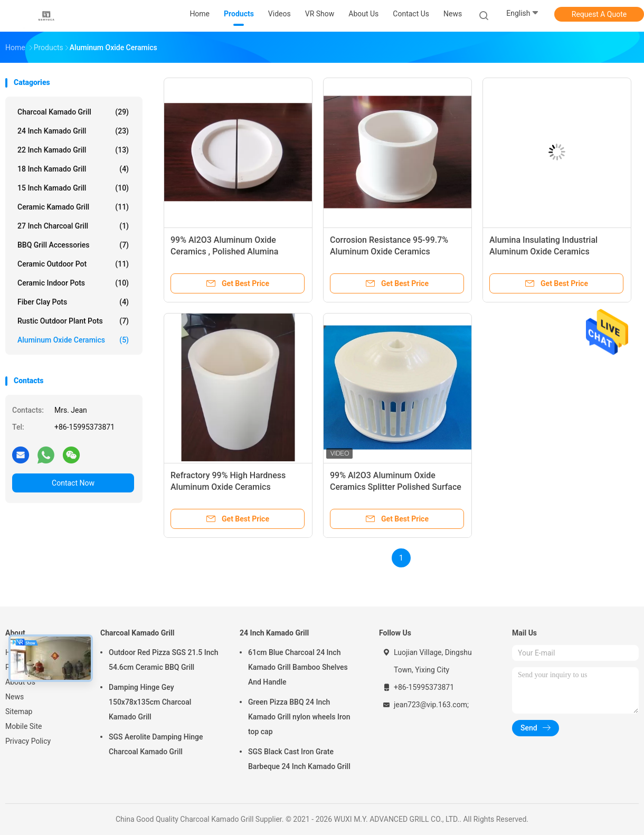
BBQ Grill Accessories (73, 245)
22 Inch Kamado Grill (73, 150)
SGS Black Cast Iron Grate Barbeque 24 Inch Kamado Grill (299, 759)
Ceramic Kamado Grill (73, 207)
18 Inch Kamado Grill (73, 169)
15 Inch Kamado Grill (73, 188)
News (15, 697)
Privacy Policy (28, 741)
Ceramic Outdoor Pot (73, 264)
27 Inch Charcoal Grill (73, 226)
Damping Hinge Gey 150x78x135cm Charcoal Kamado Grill (150, 702)
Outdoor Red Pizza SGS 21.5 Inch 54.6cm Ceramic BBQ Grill (164, 660)
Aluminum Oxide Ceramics (73, 340)
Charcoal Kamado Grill (73, 112)
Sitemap (19, 711)
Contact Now (73, 483)
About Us (20, 682)
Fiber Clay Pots (73, 302)
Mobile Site (24, 726)
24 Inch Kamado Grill (73, 131)
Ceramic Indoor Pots (73, 283)
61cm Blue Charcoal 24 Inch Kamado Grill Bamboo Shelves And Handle (298, 667)
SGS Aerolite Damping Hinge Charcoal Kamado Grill (156, 744)
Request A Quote (599, 14)
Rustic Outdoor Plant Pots (73, 321)
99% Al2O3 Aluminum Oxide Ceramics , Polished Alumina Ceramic (224, 252)
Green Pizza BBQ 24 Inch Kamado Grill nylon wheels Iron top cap (299, 717)
